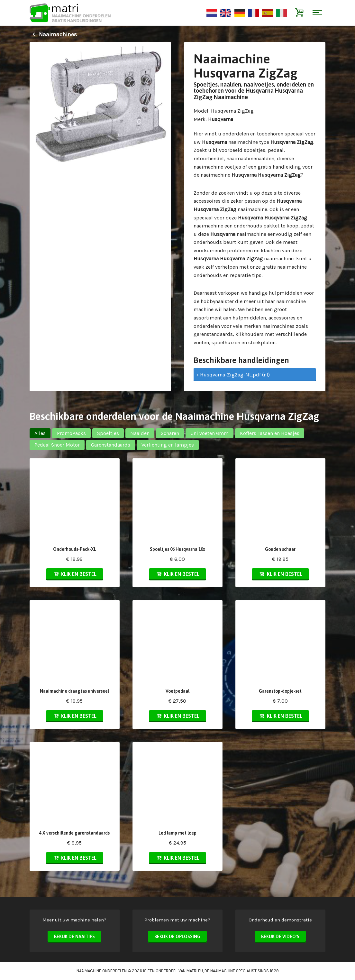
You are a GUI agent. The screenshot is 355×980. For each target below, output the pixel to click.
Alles (40, 433)
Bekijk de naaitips (74, 937)
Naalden (140, 433)
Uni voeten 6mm (209, 433)
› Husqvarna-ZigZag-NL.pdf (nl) (233, 375)
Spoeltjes (108, 433)
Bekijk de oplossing (177, 937)
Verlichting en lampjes (168, 445)
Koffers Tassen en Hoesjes (270, 433)
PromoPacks (71, 433)
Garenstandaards (111, 445)
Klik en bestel (75, 574)
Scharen (170, 433)
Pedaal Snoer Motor (57, 445)
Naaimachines (53, 34)
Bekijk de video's (280, 937)
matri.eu (195, 971)
